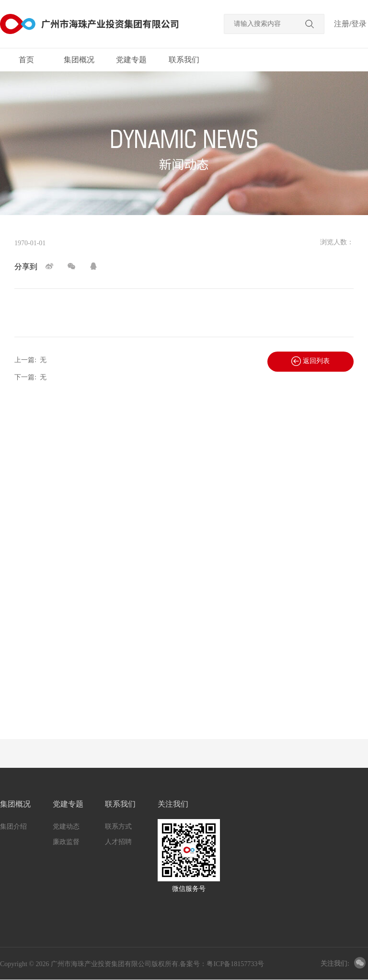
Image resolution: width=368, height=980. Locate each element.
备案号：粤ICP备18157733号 (222, 964)
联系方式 (118, 826)
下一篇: (30, 377)
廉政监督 (66, 842)
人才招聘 (118, 842)
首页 (26, 60)
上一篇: (30, 360)
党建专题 (131, 60)
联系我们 (184, 60)
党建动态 (66, 826)
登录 (359, 24)
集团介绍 (13, 826)
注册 (342, 24)
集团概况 (79, 60)
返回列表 (310, 361)
